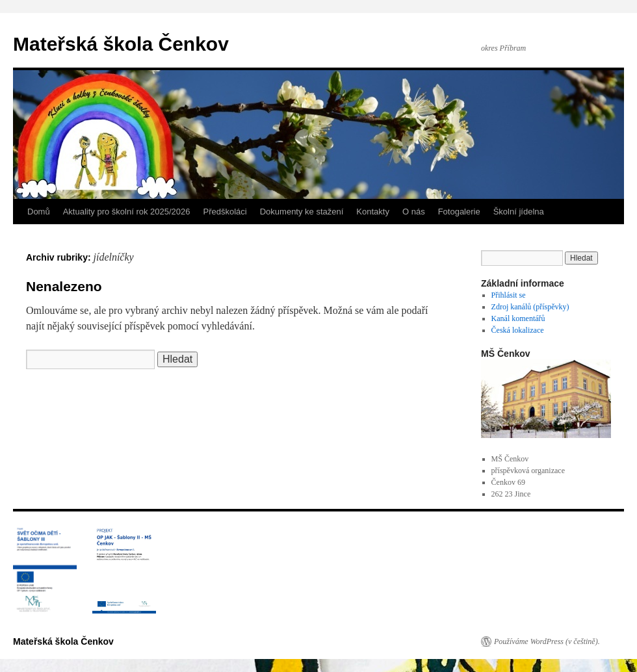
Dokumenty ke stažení (302, 212)
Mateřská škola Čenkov (121, 44)
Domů (39, 212)
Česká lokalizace (518, 330)
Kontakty (373, 212)
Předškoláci (225, 212)
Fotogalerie (459, 212)
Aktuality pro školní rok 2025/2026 (127, 212)
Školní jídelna (519, 212)
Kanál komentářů (518, 318)
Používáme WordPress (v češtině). (547, 641)
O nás (414, 212)
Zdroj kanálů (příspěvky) (530, 307)
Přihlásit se (509, 295)
